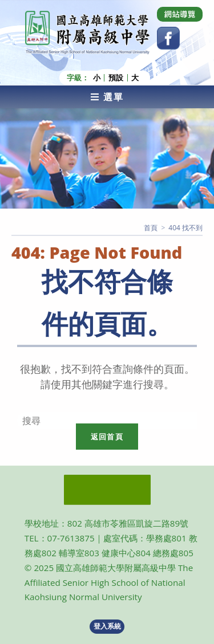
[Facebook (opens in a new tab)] (168, 38)
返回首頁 (107, 437)
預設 (116, 78)
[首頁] (151, 228)
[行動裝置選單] (107, 97)
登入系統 (107, 626)
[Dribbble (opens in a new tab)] (180, 14)
